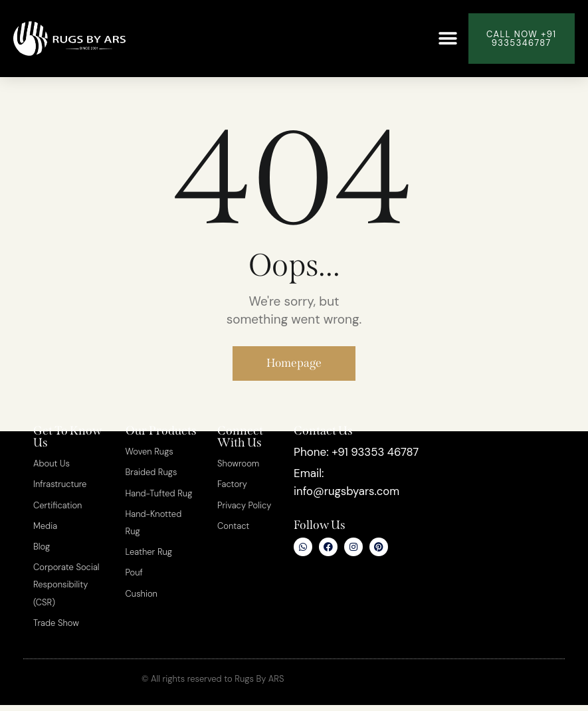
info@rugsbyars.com (347, 510)
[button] (447, 39)
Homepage (294, 364)
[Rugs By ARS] (497, 526)
